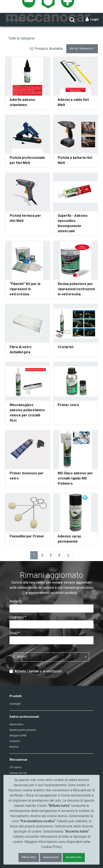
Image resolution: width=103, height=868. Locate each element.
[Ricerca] (35, 20)
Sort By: (82, 49)
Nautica (14, 747)
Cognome (18, 617)
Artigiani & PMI (18, 736)
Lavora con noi (18, 773)
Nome (15, 601)
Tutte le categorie (21, 38)
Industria (15, 741)
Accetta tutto (74, 857)
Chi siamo (15, 767)
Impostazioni (51, 857)
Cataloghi (15, 704)
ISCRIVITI (23, 657)
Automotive (16, 724)
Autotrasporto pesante (23, 730)
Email (15, 633)
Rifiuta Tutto (29, 857)
